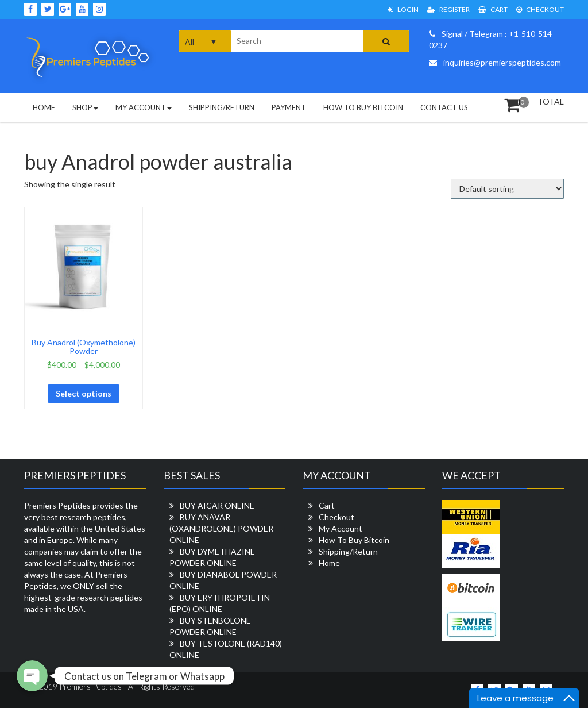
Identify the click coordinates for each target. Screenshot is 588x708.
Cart (493, 9)
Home (44, 107)
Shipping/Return (222, 107)
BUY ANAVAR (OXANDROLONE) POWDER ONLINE (221, 528)
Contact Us (444, 107)
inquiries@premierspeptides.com (495, 62)
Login (403, 9)
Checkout (540, 9)
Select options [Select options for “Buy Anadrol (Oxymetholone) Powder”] (84, 393)
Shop (85, 107)
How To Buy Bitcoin (363, 107)
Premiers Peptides (90, 686)
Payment (289, 107)
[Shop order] (507, 189)
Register (448, 9)
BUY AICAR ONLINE (217, 505)
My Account (144, 107)
